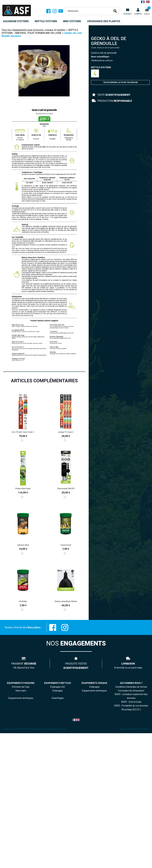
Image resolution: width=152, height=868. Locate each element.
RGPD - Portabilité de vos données (131, 706)
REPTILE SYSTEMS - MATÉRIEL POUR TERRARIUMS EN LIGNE (40, 31)
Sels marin (21, 691)
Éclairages (94, 687)
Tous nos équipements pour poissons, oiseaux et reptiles (33, 30)
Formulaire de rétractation (131, 691)
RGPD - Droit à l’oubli (131, 702)
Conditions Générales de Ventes (131, 687)
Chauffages (58, 698)
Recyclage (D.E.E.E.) (131, 709)
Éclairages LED (58, 687)
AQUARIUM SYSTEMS (16, 21)
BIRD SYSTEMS (72, 21)
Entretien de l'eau (21, 687)
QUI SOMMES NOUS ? (131, 683)
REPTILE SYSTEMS (46, 21)
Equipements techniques (94, 691)
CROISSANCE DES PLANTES (104, 21)
